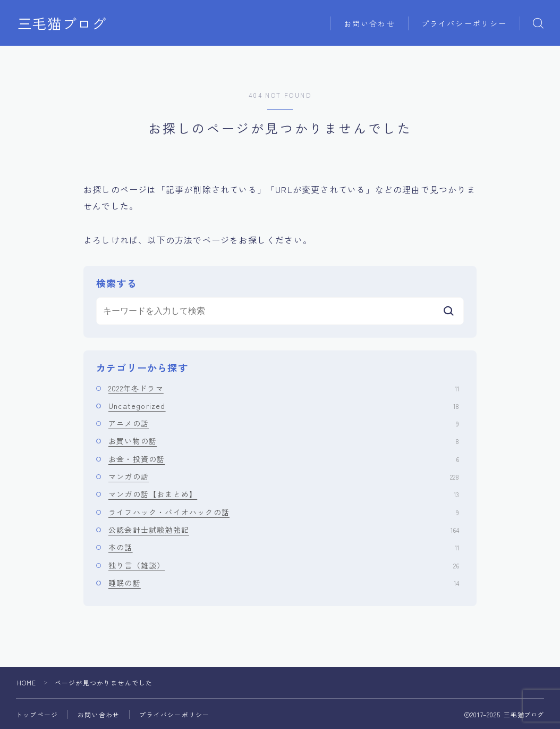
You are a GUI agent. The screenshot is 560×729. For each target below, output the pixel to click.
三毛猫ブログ (62, 23)
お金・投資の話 (284, 459)
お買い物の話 (284, 441)
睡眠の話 (284, 583)
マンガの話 (284, 476)
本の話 (284, 547)
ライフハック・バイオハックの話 (284, 512)
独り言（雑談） (284, 565)
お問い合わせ (370, 23)
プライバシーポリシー (464, 23)
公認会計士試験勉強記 (284, 530)
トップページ (37, 714)
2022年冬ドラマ (284, 388)
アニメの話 (284, 423)
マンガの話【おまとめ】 (284, 494)
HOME (27, 682)
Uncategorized (284, 406)
